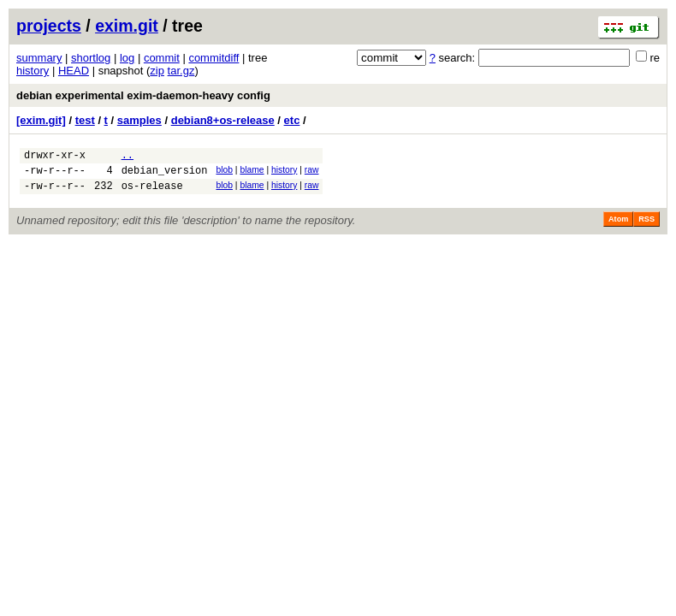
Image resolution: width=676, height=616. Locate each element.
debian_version (165, 175)
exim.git (127, 26)
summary (39, 58)
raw (312, 172)
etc (292, 120)
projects (49, 26)
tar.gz (181, 71)
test (85, 120)
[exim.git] (41, 120)
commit (162, 58)
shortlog (91, 58)
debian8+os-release (223, 120)
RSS (646, 227)
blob (224, 172)
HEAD (74, 71)
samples (139, 120)
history (33, 71)
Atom (618, 227)
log (127, 58)
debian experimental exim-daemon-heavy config (143, 95)
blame (252, 172)
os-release (152, 193)
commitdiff (213, 58)
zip (157, 71)
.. (127, 157)
